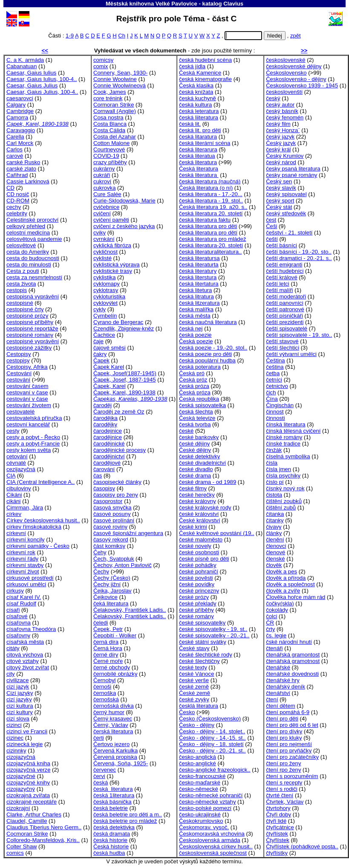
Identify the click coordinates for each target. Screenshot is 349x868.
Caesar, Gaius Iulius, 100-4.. (42, 79)
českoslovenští (284, 92)
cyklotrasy (106, 290)
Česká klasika (196, 85)
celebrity (17, 213)
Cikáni (14, 495)
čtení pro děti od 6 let (292, 725)
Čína (272, 399)
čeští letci (278, 284)
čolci (271, 616)
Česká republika (199, 399)
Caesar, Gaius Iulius (31, 73)
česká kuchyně (198, 98)
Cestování (19, 373)
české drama (195, 476)
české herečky (197, 495)
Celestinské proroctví (32, 220)
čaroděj (102, 405)
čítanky (275, 520)
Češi (271, 226)
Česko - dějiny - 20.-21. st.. (212, 751)
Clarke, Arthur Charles (34, 814)
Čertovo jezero (111, 744)
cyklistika (104, 277)
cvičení (102, 213)
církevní (16, 533)
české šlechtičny (199, 661)
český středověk (286, 213)
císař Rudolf (21, 603)
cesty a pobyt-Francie (33, 444)
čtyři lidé (276, 821)
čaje (98, 341)
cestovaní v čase (27, 392)
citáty (13, 648)
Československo (286, 73)
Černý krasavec (113, 719)
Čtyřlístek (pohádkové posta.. (302, 846)
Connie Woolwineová (120, 85)
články (274, 533)
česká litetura (195, 290)
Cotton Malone (111, 143)
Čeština (275, 360)
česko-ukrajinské (200, 814)
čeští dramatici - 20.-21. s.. (299, 258)
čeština (275, 367)
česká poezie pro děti (205, 354)
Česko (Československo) (210, 719)
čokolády (277, 610)
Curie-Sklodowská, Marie (124, 201)
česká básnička (112, 802)
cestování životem (29, 405)
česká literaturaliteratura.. (210, 252)
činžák (274, 450)
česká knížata (196, 92)
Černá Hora (108, 648)
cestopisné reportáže (32, 328)
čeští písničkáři (284, 316)
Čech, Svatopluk (114, 559)
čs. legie (276, 635)
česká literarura (198, 149)
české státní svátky (203, 642)
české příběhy (196, 610)
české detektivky (199, 456)
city (11, 674)
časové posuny (112, 514)
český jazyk (280, 137)
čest (271, 220)
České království (199, 520)
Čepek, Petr (108, 629)
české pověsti (196, 578)
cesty (13, 431)
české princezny (199, 591)
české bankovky (199, 437)
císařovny (18, 635)
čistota (274, 495)
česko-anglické (198, 763)
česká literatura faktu (205, 220)
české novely (195, 546)
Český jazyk (281, 143)
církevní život (23, 571)
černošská (106, 699)
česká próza (194, 386)
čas (98, 476)
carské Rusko (23, 162)
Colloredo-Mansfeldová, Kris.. (43, 840)
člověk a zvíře (283, 591)
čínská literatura (286, 424)
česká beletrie (111, 808)
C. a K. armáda (25, 60)
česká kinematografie (205, 79)
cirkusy (15, 591)
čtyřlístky (277, 853)
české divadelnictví (202, 463)
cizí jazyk (18, 687)
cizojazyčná (21, 757)
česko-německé (199, 789)
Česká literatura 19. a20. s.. (213, 207)
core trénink (108, 98)
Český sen (279, 181)
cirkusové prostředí (30, 578)
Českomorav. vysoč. (204, 827)
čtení (272, 699)
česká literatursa (199, 258)
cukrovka (104, 188)
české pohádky (198, 565)
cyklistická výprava (117, 265)
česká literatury (198, 271)
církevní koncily (26, 540)
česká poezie (195, 335)
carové (15, 156)
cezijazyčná (21, 469)
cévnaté (16, 463)
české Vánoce (196, 674)
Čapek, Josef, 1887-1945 (125, 380)
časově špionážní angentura (128, 533)
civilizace (17, 680)
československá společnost (213, 853)
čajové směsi (110, 348)
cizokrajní (18, 808)
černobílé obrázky (115, 674)
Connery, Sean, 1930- (120, 73)
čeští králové (282, 277)
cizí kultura (20, 706)
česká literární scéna (205, 143)
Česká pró (192, 373)
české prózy (194, 597)
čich (271, 392)
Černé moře (108, 661)
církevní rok (21, 552)
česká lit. (190, 124)
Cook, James (110, 92)
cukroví (102, 181)
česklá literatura (199, 706)
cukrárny (104, 169)
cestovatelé (20, 412)
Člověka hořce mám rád (296, 597)
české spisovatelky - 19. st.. (213, 629)
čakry (100, 354)
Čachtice (104, 335)
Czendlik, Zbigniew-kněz (124, 328)
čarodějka (105, 418)
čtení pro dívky (284, 731)
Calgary (16, 105)
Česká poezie (196, 341)
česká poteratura (200, 367)
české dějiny (194, 444)
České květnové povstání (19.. (216, 533)
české (186, 431)
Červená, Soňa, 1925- (121, 763)
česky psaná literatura (293, 169)
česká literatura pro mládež (212, 239)
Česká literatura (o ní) (206, 188)
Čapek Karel (109, 367)
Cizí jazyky (20, 693)
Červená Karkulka (115, 751)
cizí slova (18, 719)
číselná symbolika (288, 456)
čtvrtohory (278, 808)
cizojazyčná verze (28, 770)
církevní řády (22, 559)
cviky (100, 233)
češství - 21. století (289, 233)
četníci (274, 380)
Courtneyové (109, 149)
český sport (280, 201)
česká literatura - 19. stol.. (211, 201)
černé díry (106, 655)
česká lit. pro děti (200, 130)
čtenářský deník (286, 687)
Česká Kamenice (200, 73)
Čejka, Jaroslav (112, 591)
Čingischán (280, 405)
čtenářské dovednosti (292, 674)
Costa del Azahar (115, 137)
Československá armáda (210, 840)
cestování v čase (27, 399)
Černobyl (104, 680)
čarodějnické (109, 444)
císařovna (19, 623)
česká (101, 783)
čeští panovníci (284, 303)
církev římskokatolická (34, 527)
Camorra (17, 117)
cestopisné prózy (27, 316)
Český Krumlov (285, 156)
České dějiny (195, 450)
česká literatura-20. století (211, 245)
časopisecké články (117, 482)
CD (10, 188)
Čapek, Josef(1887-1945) (125, 373)
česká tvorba (195, 424)
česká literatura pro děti (208, 226)
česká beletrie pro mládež (125, 821)
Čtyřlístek (278, 840)
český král (278, 149)
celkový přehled (26, 226)
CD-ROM (18, 201)
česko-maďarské (200, 783)
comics (15, 853)
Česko (187, 712)
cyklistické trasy (113, 271)
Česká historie (111, 846)
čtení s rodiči (282, 789)
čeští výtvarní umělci (291, 354)
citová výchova (25, 655)
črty (270, 629)
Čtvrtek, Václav (285, 802)
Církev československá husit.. (43, 520)
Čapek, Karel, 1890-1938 (124, 392)
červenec (105, 770)
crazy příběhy (110, 162)
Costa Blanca (110, 124)
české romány (196, 616)
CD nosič (18, 194)
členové (275, 552)
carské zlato (21, 169)
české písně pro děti (204, 559)
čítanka (275, 514)
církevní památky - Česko (38, 546)
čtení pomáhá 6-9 (288, 712)
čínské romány (284, 437)
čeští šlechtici (283, 348)
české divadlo (196, 469)
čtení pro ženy (283, 763)
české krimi (193, 527)
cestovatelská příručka (34, 418)
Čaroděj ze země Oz (119, 412)
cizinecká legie (25, 744)
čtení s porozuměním (292, 776)
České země (195, 693)
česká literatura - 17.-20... (211, 194)
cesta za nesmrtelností (34, 277)
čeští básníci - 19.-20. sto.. (299, 252)
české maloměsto (201, 540)
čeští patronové (285, 309)
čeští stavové (282, 341)
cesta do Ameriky (28, 252)
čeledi (101, 623)
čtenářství (278, 693)
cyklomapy (107, 284)
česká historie (110, 840)
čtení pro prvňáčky (289, 751)
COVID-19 (106, 156)
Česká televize (197, 418)
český (273, 98)
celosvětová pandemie (34, 239)
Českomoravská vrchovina (212, 834)
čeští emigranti (284, 265)
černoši (102, 687)
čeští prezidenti (285, 322)
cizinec (15, 738)
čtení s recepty (284, 783)
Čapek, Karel (110, 386)
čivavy (274, 527)
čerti (99, 738)
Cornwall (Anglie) (115, 111)
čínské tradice (283, 444)
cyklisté (102, 258)
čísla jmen (278, 469)
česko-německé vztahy (207, 802)
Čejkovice (105, 597)
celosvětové (21, 245)
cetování (17, 456)
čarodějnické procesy (120, 450)
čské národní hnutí (289, 642)
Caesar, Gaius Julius (32, 85)
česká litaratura (198, 137)
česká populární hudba (207, 360)
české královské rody (205, 508)
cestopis (17, 290)
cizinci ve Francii (27, 731)
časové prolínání (114, 520)
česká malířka (196, 309)
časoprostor (108, 501)
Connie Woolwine (115, 79)
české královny (198, 501)
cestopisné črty (25, 309)
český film (278, 124)
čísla (272, 463)
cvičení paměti (111, 220)
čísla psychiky (283, 476)
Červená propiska (115, 757)
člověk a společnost (290, 584)
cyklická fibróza (112, 245)
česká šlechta (196, 412)
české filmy (193, 488)
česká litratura (196, 297)
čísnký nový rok (285, 488)
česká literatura (113, 789)
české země (194, 687)
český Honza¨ (283, 130)
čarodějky (105, 424)
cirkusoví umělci (26, 584)
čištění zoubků (284, 501)
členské (275, 559)
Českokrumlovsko (201, 821)
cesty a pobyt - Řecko (33, 437)
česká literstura (198, 277)
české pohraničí (199, 571)
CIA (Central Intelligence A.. (40, 482)
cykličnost (105, 252)
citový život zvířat (28, 667)
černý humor (109, 712)
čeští (272, 239)
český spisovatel (286, 194)
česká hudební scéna (205, 60)
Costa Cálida (109, 130)
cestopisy (18, 360)
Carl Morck (20, 143)
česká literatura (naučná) (210, 181)
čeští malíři (279, 290)
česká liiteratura (199, 117)
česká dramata (112, 834)
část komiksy (109, 546)
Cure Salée (107, 194)
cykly (100, 309)
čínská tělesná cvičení (293, 431)
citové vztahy (23, 661)
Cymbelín (105, 316)
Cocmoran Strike (27, 834)
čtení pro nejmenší (289, 744)
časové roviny (110, 527)
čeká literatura (111, 603)
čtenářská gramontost (293, 655)
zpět (296, 36)
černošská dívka (114, 706)
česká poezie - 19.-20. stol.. (213, 348)
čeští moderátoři (286, 297)
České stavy (194, 648)
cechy (14, 207)
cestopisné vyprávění (33, 341)
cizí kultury (20, 712)
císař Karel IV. (24, 597)
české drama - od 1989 (208, 482)
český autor (280, 105)
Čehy (100, 552)
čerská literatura (113, 731)
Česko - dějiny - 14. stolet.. (212, 731)
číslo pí (275, 482)
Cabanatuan (22, 66)
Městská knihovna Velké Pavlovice (151, 4)
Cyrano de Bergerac (118, 322)
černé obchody (112, 667)
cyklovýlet (105, 303)
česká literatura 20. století (211, 213)
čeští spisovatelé (287, 328)
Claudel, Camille (27, 821)
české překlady (198, 603)
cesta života (21, 284)
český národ (281, 162)
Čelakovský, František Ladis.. (130, 610)
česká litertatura (199, 284)
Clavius (233, 4)
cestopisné (20, 303)
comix (101, 66)
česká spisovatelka (202, 405)
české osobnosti (199, 552)
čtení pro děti (282, 719)
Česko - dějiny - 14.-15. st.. (212, 738)
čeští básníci (281, 245)
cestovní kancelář (28, 424)
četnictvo (277, 386)
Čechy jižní (107, 584)
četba (273, 373)
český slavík (281, 188)
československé (286, 60)
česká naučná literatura (208, 322)
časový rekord (111, 540)
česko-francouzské (202, 776)
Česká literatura (199, 169)
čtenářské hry (283, 680)
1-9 (70, 36)
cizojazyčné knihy (28, 783)
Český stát (279, 207)
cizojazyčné (21, 776)
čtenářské (278, 667)
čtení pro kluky (284, 738)
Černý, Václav (111, 725)
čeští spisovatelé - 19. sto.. (299, 335)
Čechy (101, 571)
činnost (275, 412)
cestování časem (27, 386)
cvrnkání (104, 239)
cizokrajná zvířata (28, 795)
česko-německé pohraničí (211, 795)
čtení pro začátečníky (292, 757)
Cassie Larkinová (28, 181)
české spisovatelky (202, 623)
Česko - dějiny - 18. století (211, 744)
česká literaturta (199, 265)
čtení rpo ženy (283, 770)
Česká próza (195, 392)
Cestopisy (19, 354)
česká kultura (195, 105)
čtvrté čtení (280, 795)
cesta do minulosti (29, 265)
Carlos (14, 149)
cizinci (14, 725)
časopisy (104, 488)
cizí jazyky (19, 699)
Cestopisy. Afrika (27, 367)
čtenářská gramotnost (293, 661)
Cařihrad (17, 175)
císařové (17, 616)
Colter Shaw (22, 846)
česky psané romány (291, 175)
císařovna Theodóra (31, 629)
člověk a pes (281, 571)
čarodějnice (108, 437)
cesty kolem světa (29, 450)
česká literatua (197, 156)
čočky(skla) (280, 603)
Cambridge (20, 111)
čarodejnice (108, 431)
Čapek (101, 360)
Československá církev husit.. (216, 846)
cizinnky (16, 751)
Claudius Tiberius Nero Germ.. (44, 827)
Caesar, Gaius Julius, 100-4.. (42, 92)
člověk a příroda (286, 578)
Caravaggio (21, 130)
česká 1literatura (114, 795)
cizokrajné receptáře (32, 802)
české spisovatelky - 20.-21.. (214, 635)
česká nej (191, 328)
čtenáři (274, 648)
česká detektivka (114, 827)
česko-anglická (198, 757)
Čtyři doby (278, 814)
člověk (274, 565)
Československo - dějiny (296, 79)
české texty (193, 667)
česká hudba (109, 853)
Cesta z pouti (23, 271)
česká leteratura (199, 111)
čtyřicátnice (280, 827)
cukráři (102, 175)
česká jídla (192, 66)
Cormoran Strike (114, 105)
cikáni (14, 501)
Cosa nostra (108, 117)
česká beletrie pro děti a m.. (128, 814)
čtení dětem (281, 706)
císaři (13, 610)
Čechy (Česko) (112, 578)
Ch (122, 36)
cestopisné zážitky (29, 348)
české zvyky (194, 699)
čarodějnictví (109, 456)
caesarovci (20, 98)
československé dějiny (294, 66)
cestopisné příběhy (30, 322)
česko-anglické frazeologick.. (215, 770)
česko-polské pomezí (205, 808)
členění (275, 540)
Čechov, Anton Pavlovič (123, 565)
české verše (194, 680)
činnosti (275, 418)
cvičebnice (106, 207)
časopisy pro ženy (116, 495)
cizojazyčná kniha (28, 763)
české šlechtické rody (206, 655)
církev (14, 514)
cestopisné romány (30, 335)
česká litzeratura (199, 303)
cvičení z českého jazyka (124, 226)
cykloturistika (109, 297)
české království (199, 514)
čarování (104, 469)
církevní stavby (25, 565)
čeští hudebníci (285, 271)
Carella (15, 137)
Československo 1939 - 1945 (302, 85)
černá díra (106, 642)
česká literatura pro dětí (208, 233)
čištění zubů (281, 508)
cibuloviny (19, 488)
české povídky (197, 584)
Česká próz (193, 380)
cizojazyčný (21, 789)
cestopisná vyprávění (33, 297)
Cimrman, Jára (25, 508)
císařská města (25, 642)
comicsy (103, 60)
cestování (18, 380)
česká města (195, 316)
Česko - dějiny (197, 725)
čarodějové (107, 463)
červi (99, 776)
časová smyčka (112, 508)
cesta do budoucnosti (33, 258)
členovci (276, 546)
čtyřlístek (277, 834)
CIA (11, 476)
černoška (105, 693)
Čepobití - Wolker (115, 635)
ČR (270, 623)
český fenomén (285, 117)
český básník (282, 111)
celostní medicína (28, 233)
